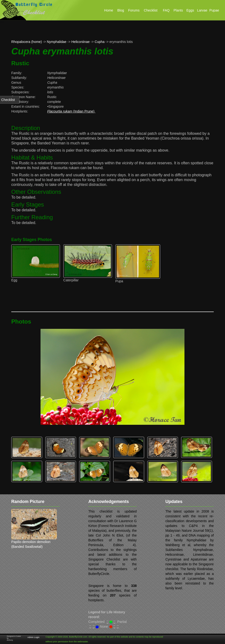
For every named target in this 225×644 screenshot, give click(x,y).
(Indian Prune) (71, 111)
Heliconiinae (81, 42)
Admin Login (33, 637)
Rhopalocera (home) (27, 42)
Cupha (99, 42)
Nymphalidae (57, 42)
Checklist (8, 100)
